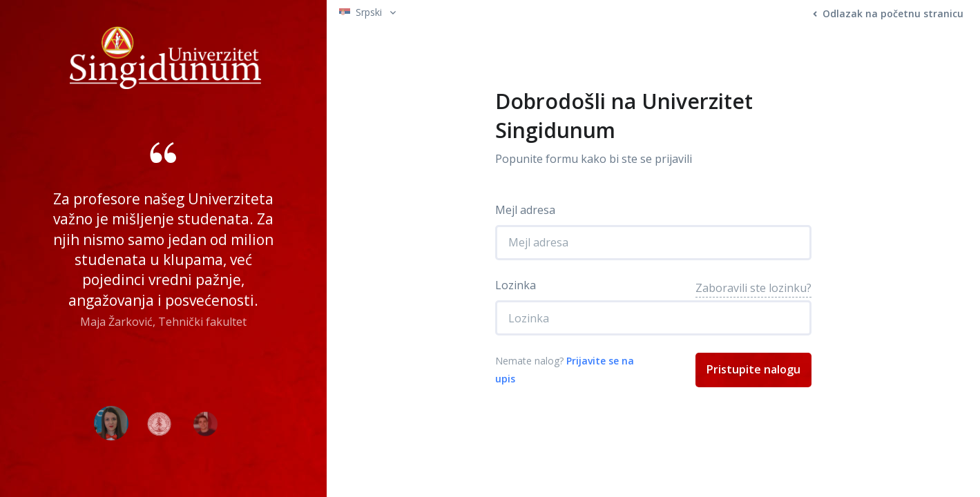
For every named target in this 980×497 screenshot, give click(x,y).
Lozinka (516, 285)
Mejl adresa (525, 210)
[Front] (166, 54)
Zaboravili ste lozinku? (753, 288)
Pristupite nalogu (753, 369)
